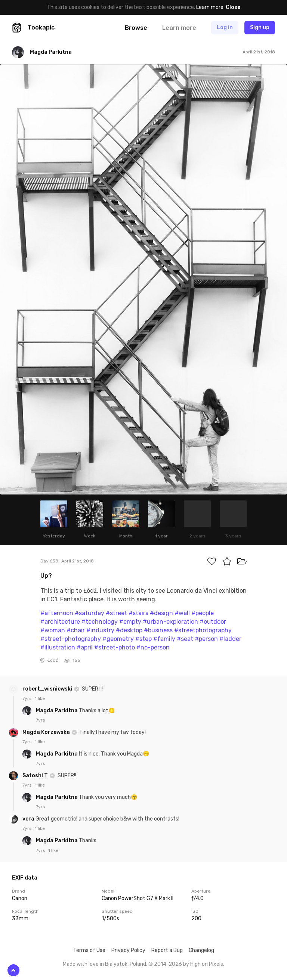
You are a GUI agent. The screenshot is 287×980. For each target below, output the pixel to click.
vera (29, 819)
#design (161, 613)
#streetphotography (203, 630)
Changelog (201, 950)
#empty (130, 622)
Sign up (260, 27)
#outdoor (213, 622)
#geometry (118, 639)
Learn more (210, 7)
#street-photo (115, 647)
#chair (76, 630)
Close (233, 7)
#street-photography (71, 639)
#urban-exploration (170, 622)
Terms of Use (89, 950)
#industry (100, 630)
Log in (225, 27)
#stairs (138, 613)
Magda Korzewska (47, 732)
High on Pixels (207, 964)
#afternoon (57, 613)
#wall (182, 613)
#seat (185, 639)
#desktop (129, 630)
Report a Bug (167, 950)
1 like (40, 698)
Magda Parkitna (57, 711)
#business (158, 630)
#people (203, 613)
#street (116, 613)
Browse (136, 28)
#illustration (58, 647)
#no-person (153, 647)
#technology (100, 622)
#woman (53, 630)
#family (164, 639)
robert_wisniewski (48, 689)
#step (143, 639)
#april (85, 647)
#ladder (230, 639)
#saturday (90, 613)
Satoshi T (36, 776)
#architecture (60, 622)
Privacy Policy (128, 950)
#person (206, 639)
